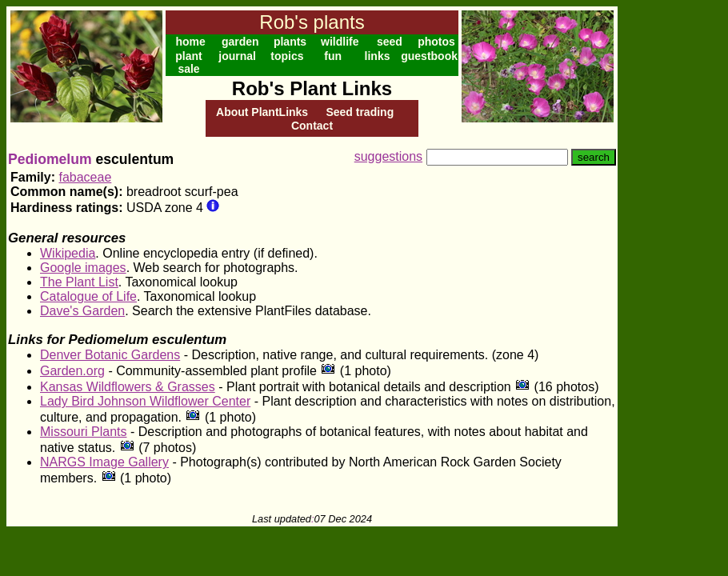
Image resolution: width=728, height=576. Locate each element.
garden (240, 42)
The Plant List (79, 282)
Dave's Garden (82, 311)
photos (436, 42)
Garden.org (72, 371)
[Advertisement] (670, 246)
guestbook (429, 56)
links (378, 56)
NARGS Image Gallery (104, 462)
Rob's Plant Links (312, 88)
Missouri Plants (83, 432)
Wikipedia (68, 253)
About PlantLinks (262, 112)
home (190, 42)
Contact (312, 126)
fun (333, 56)
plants (290, 42)
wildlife (340, 42)
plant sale (188, 62)
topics (287, 56)
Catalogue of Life (88, 296)
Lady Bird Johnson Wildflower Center (145, 401)
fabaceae (85, 177)
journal (237, 56)
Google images (83, 268)
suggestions (388, 156)
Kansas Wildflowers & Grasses (128, 387)
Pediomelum (50, 159)
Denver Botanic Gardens (110, 355)
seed (390, 42)
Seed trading (360, 112)
